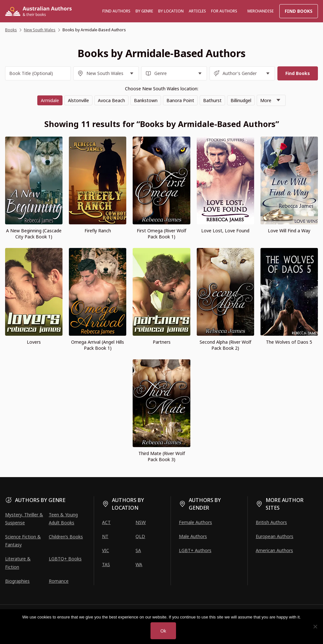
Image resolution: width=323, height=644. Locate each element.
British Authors (271, 522)
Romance (59, 581)
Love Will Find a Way (289, 231)
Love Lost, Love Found (225, 231)
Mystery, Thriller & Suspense (24, 519)
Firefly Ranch (98, 231)
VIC (106, 550)
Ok (163, 631)
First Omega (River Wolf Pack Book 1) (161, 234)
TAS (106, 564)
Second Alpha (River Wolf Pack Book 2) (225, 345)
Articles (197, 11)
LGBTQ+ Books (65, 559)
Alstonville (78, 100)
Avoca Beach (111, 100)
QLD (140, 536)
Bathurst (212, 100)
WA (139, 564)
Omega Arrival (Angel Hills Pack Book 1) (98, 345)
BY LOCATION (171, 11)
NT (105, 536)
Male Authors (193, 536)
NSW (141, 522)
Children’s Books (66, 537)
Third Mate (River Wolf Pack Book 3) (162, 456)
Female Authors (195, 522)
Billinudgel (241, 100)
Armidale (50, 100)
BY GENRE (144, 11)
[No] (315, 626)
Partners (162, 342)
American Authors (274, 550)
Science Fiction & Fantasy (23, 541)
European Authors (275, 536)
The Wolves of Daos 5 (289, 342)
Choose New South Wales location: (162, 89)
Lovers (34, 342)
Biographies (17, 581)
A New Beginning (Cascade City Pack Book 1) (34, 234)
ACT (106, 522)
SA (138, 550)
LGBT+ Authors (195, 550)
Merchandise (261, 11)
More (266, 100)
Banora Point (180, 100)
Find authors (116, 11)
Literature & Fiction (18, 563)
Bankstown (146, 100)
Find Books (299, 11)
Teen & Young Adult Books (63, 519)
